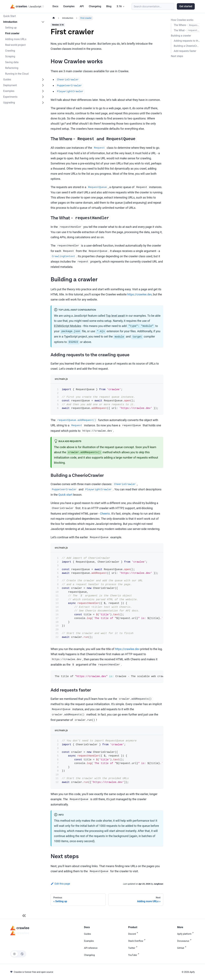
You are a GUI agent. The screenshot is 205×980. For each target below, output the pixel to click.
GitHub (182, 948)
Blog (109, 6)
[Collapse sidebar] (24, 916)
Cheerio (105, 514)
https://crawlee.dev (139, 294)
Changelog (95, 6)
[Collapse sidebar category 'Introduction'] (43, 22)
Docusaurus (185, 941)
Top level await (115, 316)
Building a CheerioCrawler (187, 46)
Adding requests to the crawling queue (187, 41)
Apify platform (186, 934)
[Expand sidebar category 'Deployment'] (43, 85)
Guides (88, 934)
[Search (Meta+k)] (153, 6)
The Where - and (187, 25)
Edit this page (60, 884)
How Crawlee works (182, 20)
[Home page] (54, 18)
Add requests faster (185, 51)
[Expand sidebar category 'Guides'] (43, 80)
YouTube (134, 955)
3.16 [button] (119, 6)
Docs (55, 6)
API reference (91, 948)
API (82, 6)
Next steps (177, 56)
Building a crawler (181, 36)
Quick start (65, 495)
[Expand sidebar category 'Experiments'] (43, 97)
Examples (69, 6)
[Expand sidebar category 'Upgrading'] (43, 103)
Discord (134, 934)
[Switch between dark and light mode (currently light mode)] (18, 954)
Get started (186, 6)
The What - (187, 30)
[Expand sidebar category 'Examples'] (43, 91)
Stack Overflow (137, 941)
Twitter (133, 948)
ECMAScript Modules (68, 326)
